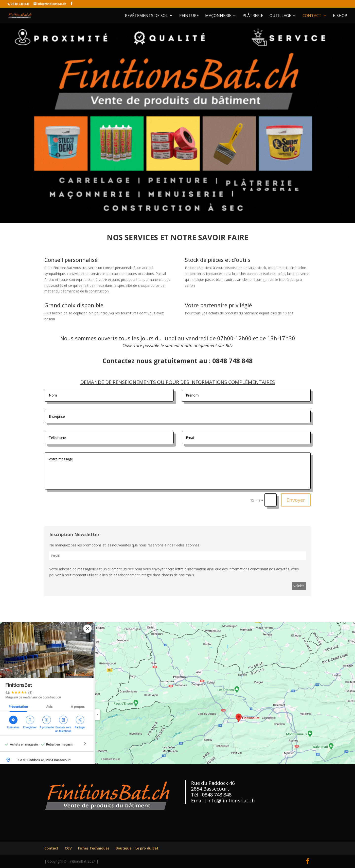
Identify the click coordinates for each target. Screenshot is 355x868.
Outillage (280, 16)
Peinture (189, 16)
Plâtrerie (253, 16)
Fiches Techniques (94, 848)
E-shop (340, 16)
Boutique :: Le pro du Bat (137, 848)
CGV (68, 848)
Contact (312, 16)
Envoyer (296, 500)
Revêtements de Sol (146, 16)
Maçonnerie (218, 16)
